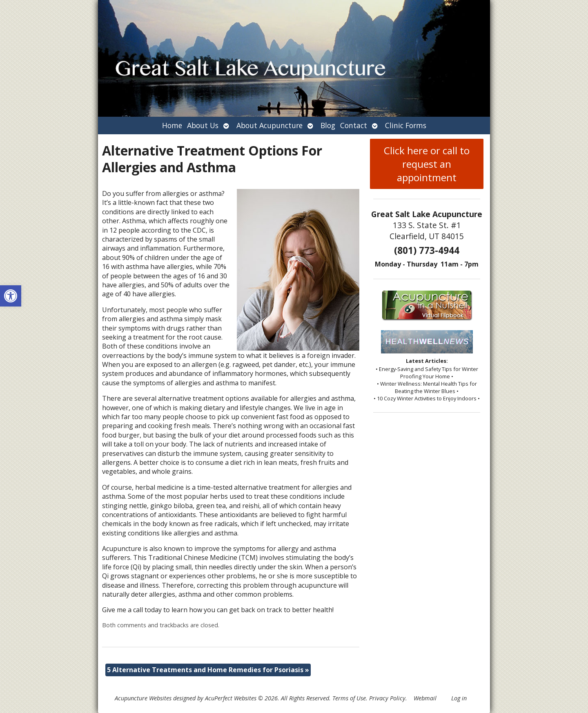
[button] (11, 296)
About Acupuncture (269, 125)
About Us (203, 125)
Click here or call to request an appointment (427, 164)
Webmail (425, 698)
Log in (459, 698)
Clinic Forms (406, 125)
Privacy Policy (387, 698)
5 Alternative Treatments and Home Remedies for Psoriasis (208, 670)
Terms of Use (349, 698)
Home (172, 125)
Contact (354, 125)
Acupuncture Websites (143, 698)
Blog (328, 125)
